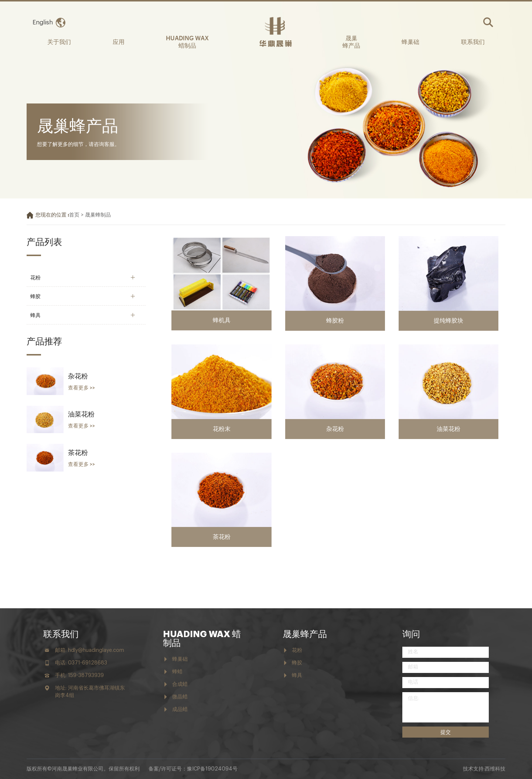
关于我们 (59, 41)
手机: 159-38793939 (79, 676)
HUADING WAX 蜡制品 (187, 41)
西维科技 (495, 769)
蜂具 (35, 315)
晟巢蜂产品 (305, 634)
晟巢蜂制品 (98, 215)
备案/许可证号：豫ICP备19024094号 (193, 769)
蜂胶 (35, 296)
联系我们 (473, 41)
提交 (446, 732)
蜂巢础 (410, 41)
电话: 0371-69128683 (81, 663)
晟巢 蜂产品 (351, 41)
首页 (74, 215)
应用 (119, 41)
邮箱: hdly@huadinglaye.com (90, 650)
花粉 (35, 277)
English (43, 23)
